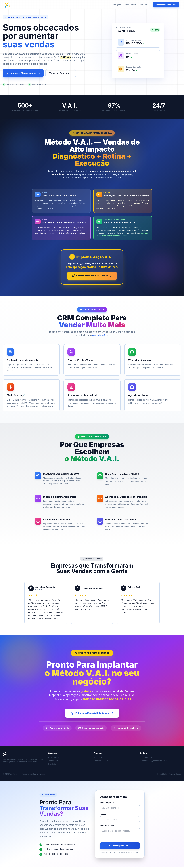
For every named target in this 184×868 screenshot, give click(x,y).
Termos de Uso (175, 775)
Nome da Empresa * (107, 826)
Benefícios (145, 5)
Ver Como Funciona (62, 73)
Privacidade (162, 775)
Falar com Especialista (166, 5)
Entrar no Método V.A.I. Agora (92, 276)
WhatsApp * (104, 815)
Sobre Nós (98, 758)
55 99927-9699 (147, 758)
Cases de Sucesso (101, 761)
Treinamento (131, 5)
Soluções (117, 5)
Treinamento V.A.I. (55, 761)
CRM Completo (54, 758)
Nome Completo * (107, 803)
